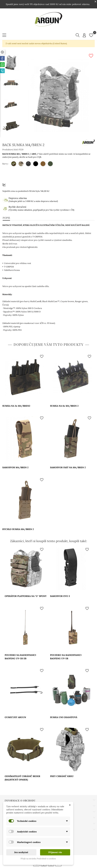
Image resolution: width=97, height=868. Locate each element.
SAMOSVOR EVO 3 (60, 596)
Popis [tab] (6, 218)
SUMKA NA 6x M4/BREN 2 (64, 406)
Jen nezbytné (21, 852)
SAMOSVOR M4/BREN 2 (15, 467)
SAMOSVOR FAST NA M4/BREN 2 (68, 467)
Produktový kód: (10, 150)
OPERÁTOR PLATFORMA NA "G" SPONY (26, 596)
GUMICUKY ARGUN (15, 717)
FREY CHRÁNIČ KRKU (62, 776)
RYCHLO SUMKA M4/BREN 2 (18, 529)
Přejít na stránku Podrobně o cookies (38, 859)
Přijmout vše (55, 852)
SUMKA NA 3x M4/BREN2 (16, 406)
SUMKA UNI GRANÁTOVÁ (64, 717)
